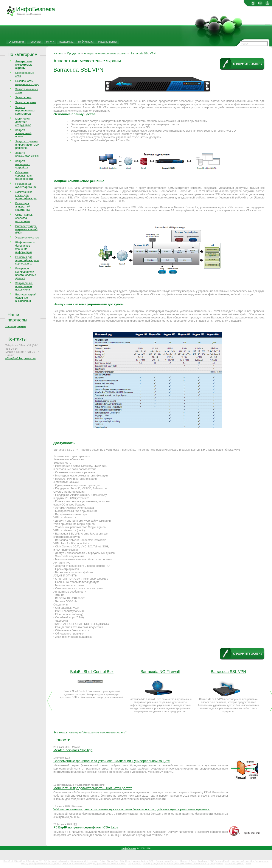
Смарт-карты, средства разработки (24, 218)
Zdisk (103, 861)
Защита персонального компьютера (25, 110)
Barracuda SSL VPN (143, 53)
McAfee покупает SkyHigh (73, 750)
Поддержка (66, 42)
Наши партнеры (17, 317)
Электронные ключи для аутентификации (26, 195)
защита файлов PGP (143, 861)
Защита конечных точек (27, 91)
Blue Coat (9, 861)
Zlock (194, 861)
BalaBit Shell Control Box (92, 672)
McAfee (76, 747)
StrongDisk (113, 861)
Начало (58, 53)
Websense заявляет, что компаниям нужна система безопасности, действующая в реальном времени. (132, 809)
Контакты (17, 339)
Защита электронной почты (23, 133)
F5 (75, 824)
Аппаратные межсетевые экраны (105, 53)
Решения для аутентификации (26, 185)
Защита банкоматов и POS (27, 154)
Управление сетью (27, 237)
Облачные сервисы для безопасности (24, 176)
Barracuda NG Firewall (160, 672)
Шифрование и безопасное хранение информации (25, 247)
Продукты (35, 42)
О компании (16, 42)
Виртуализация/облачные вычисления (25, 298)
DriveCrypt (126, 861)
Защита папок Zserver (167, 861)
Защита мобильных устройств (23, 164)
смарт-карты (134, 864)
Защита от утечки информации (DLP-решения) (28, 145)
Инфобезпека (129, 848)
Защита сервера (26, 102)
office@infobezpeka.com (20, 358)
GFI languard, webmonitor (57, 861)
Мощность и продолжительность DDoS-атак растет (93, 788)
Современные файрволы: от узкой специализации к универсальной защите (112, 761)
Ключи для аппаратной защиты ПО (23, 207)
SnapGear (20, 861)
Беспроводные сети (25, 74)
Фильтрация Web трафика (84, 861)
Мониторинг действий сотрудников (23, 122)
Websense (78, 806)
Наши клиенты (108, 42)
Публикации (86, 42)
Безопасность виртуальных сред (27, 83)
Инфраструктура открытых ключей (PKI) (26, 229)
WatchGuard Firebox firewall (112, 864)
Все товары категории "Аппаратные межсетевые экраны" (90, 732)
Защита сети (23, 97)
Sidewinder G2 (35, 861)
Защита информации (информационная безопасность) (180, 864)
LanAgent (203, 861)
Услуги (50, 42)
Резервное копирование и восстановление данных (26, 273)
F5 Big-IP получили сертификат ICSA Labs (86, 827)
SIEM (248, 864)
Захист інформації (235, 864)
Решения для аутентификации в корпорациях (27, 260)
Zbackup (184, 861)
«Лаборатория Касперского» (90, 785)
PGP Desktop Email (219, 861)
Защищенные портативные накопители (24, 286)
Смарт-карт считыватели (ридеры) (79, 864)
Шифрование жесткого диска (45, 864)
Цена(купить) (216, 864)
